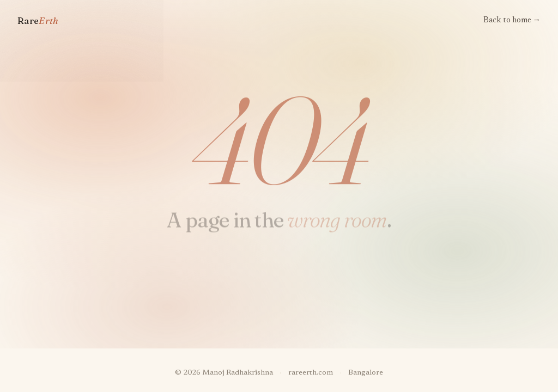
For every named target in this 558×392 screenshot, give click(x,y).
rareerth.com (311, 373)
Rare (38, 21)
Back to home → (512, 20)
